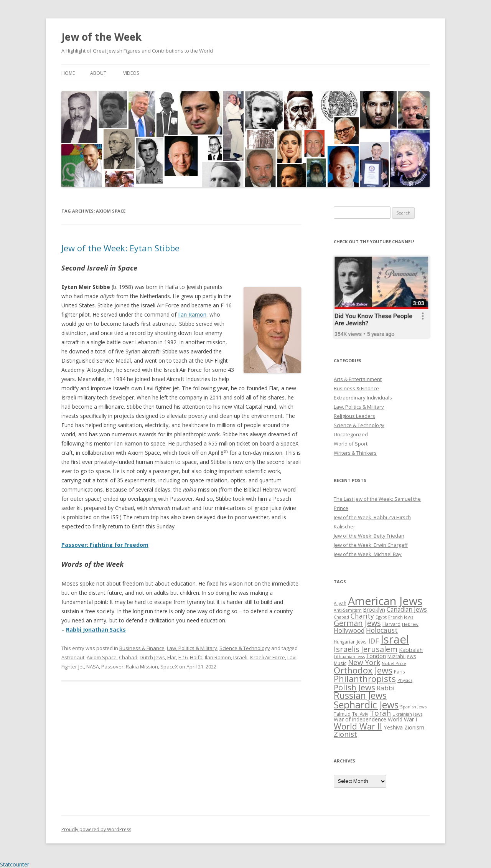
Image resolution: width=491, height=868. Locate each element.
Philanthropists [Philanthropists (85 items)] (365, 679)
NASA (93, 667)
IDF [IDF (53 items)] (374, 641)
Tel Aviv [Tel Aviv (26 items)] (360, 714)
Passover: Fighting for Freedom (105, 545)
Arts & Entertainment (358, 379)
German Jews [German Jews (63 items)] (357, 623)
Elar (172, 657)
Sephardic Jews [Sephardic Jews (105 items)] (366, 705)
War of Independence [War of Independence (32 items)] (360, 719)
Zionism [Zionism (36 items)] (414, 727)
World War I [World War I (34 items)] (402, 719)
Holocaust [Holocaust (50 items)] (382, 630)
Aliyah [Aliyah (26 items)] (340, 603)
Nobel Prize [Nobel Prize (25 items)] (394, 663)
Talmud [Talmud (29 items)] (342, 714)
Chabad (128, 657)
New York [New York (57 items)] (364, 662)
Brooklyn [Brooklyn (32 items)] (374, 610)
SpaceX (169, 667)
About (98, 73)
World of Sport (351, 444)
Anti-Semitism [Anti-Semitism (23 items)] (348, 610)
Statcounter (15, 864)
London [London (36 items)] (376, 656)
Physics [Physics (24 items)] (405, 680)
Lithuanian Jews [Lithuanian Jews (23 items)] (349, 657)
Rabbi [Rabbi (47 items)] (386, 688)
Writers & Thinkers (355, 453)
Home (68, 73)
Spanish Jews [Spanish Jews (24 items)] (413, 707)
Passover (112, 667)
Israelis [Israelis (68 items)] (347, 649)
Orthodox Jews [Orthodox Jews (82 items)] (363, 670)
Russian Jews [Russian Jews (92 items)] (360, 695)
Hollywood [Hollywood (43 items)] (349, 630)
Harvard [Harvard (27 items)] (391, 624)
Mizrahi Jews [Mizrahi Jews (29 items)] (402, 656)
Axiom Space (102, 657)
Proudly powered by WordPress (96, 829)
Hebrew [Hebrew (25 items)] (410, 624)
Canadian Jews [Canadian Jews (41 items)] (407, 609)
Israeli (240, 657)
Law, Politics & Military (192, 648)
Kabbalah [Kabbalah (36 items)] (411, 650)
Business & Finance (142, 648)
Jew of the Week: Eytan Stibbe (120, 248)
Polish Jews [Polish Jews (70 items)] (354, 687)
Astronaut (73, 657)
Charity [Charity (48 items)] (362, 616)
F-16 (183, 657)
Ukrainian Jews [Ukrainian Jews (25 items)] (407, 714)
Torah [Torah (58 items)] (380, 713)
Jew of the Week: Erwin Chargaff (371, 545)
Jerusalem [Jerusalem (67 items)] (379, 649)
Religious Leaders (354, 416)
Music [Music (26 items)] (340, 663)
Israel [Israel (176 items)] (395, 639)
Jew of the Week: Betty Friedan (369, 536)
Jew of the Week (101, 37)
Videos (131, 73)
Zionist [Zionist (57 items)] (345, 734)
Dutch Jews (152, 657)
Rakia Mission (142, 667)
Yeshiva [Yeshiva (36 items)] (393, 727)
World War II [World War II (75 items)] (358, 726)
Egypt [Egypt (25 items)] (381, 617)
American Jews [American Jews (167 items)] (385, 601)
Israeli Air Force (267, 657)
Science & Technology (245, 648)
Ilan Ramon (192, 314)
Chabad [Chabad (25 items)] (341, 617)
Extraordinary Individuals (363, 398)
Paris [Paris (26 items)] (400, 672)
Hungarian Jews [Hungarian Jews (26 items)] (350, 642)
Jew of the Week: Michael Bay (368, 554)
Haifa (196, 657)
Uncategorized (351, 434)
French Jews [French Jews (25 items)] (401, 617)
